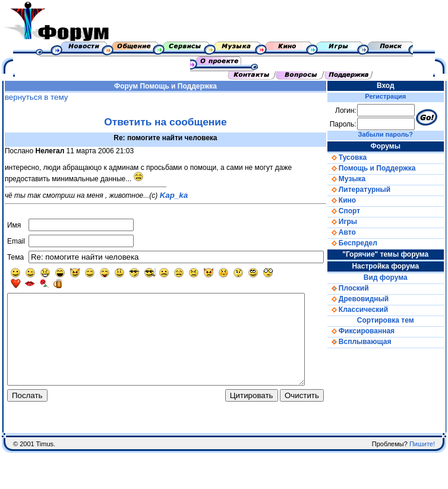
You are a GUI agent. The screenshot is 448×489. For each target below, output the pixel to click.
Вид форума (394, 277)
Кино (354, 200)
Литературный (371, 190)
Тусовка (359, 157)
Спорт (356, 211)
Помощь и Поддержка (184, 86)
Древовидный (370, 299)
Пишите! (422, 465)
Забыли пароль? (394, 134)
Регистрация (394, 96)
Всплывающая (372, 342)
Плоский (361, 288)
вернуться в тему (34, 97)
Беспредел (365, 243)
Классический (370, 310)
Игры (355, 222)
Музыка (359, 179)
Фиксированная (373, 331)
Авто (354, 232)
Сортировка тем (394, 320)
